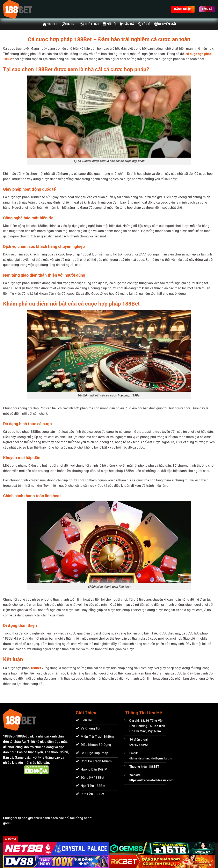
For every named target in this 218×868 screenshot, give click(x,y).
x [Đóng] (10, 839)
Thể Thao (89, 24)
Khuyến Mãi (165, 24)
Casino (69, 24)
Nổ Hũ (109, 24)
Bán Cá (127, 24)
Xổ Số (144, 24)
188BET (50, 24)
